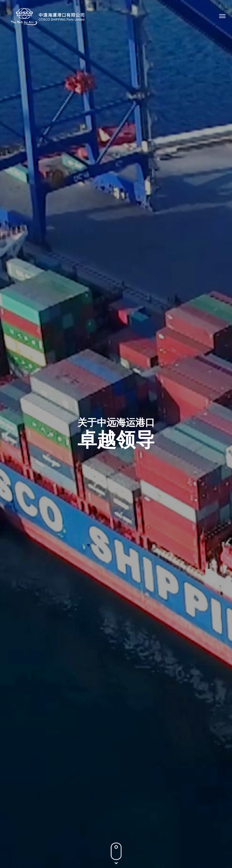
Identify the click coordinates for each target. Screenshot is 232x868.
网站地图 (140, 851)
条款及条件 (116, 851)
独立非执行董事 (131, 257)
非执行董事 (86, 257)
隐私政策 (92, 851)
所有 (18, 257)
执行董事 (48, 257)
